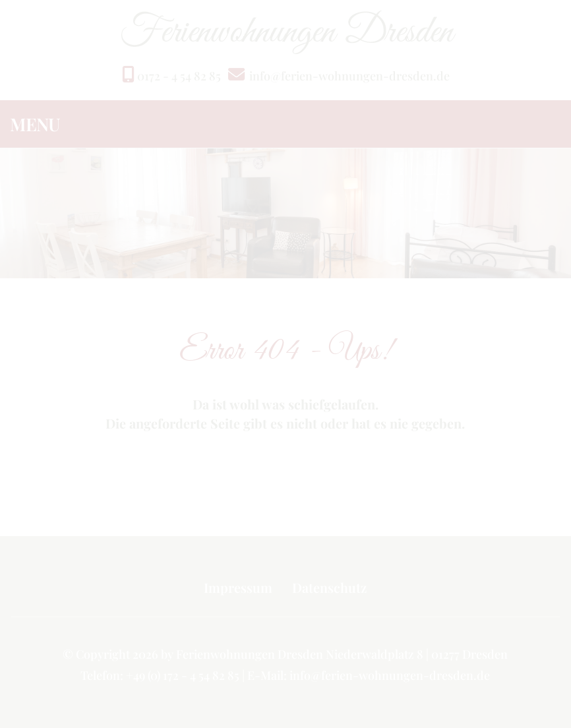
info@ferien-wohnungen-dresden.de (349, 76)
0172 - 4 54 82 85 (171, 76)
